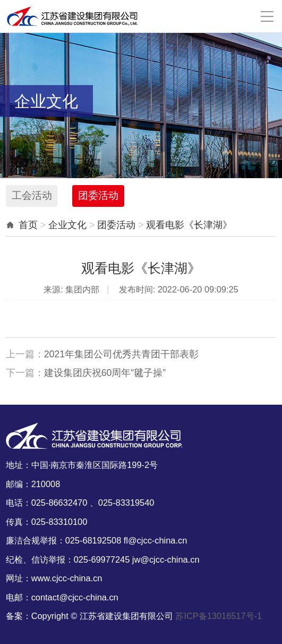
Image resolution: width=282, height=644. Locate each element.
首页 (28, 225)
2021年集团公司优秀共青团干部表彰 (121, 354)
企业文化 (67, 225)
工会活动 (32, 195)
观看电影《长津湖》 (189, 225)
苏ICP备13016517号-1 (219, 616)
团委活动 (98, 195)
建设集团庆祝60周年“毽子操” (105, 373)
